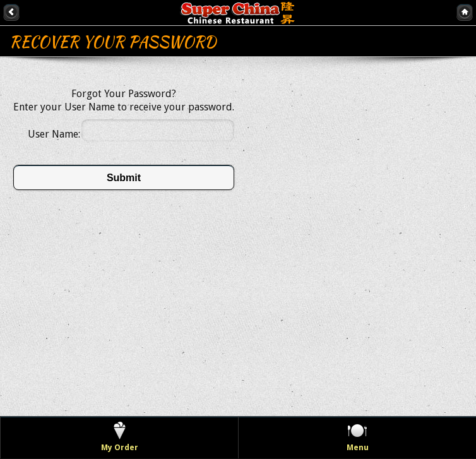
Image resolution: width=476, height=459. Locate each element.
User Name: (54, 134)
